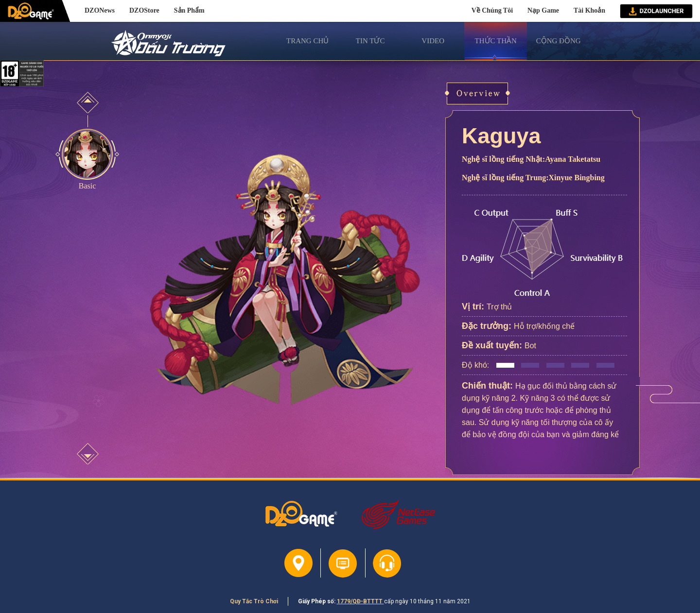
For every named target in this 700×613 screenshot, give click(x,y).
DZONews (100, 10)
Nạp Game (543, 10)
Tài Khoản (589, 10)
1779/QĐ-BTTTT (360, 601)
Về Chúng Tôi (492, 10)
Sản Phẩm (189, 10)
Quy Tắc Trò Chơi (254, 601)
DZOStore (144, 10)
